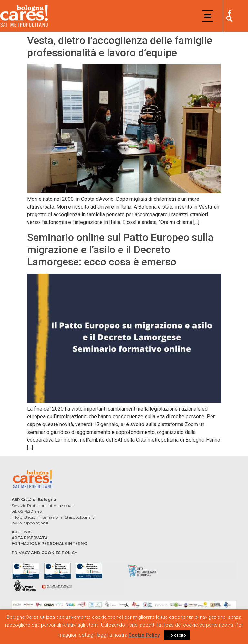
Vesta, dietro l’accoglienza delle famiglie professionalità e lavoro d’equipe (120, 47)
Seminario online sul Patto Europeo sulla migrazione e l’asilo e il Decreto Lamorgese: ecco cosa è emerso (120, 250)
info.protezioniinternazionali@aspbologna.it (53, 517)
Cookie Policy (144, 635)
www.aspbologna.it (30, 523)
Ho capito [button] (177, 635)
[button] (207, 16)
